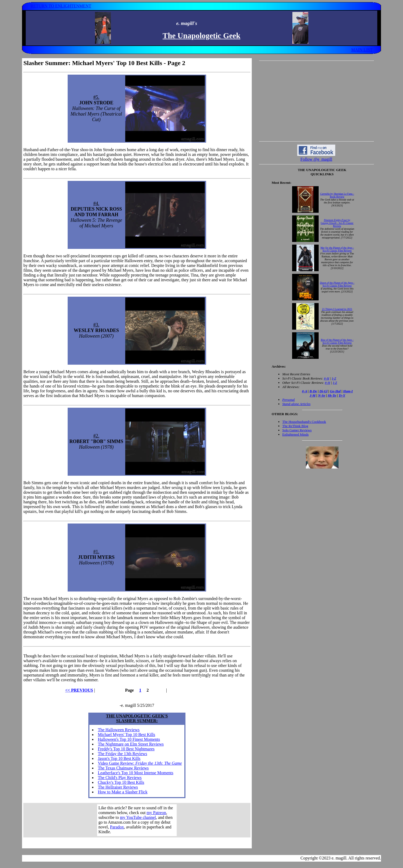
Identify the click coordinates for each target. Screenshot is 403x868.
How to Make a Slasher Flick (123, 792)
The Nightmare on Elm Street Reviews (131, 744)
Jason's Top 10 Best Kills (119, 758)
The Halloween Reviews (119, 730)
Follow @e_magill (316, 159)
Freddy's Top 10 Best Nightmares (126, 749)
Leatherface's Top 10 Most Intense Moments (136, 773)
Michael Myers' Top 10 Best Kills (127, 735)
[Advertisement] (316, 101)
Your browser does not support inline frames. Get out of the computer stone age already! (137, 820)
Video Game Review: (140, 763)
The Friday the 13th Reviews (123, 754)
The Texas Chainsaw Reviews (123, 768)
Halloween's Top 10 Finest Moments (129, 739)
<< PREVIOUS (79, 690)
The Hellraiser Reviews (118, 787)
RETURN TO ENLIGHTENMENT (61, 6)
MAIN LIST (362, 50)
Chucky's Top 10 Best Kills (121, 782)
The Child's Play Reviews (120, 778)
